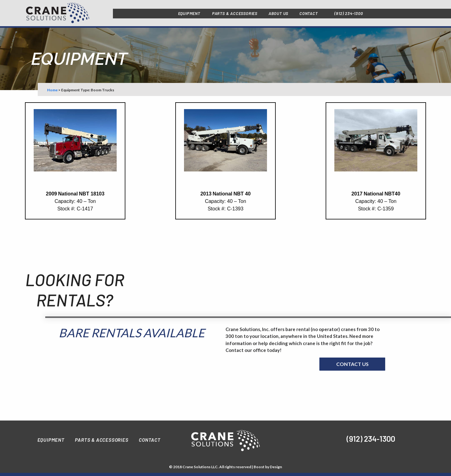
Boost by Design (268, 467)
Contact (150, 440)
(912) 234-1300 (349, 13)
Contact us (352, 364)
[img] (293, 439)
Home (52, 90)
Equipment (51, 440)
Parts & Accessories (102, 440)
